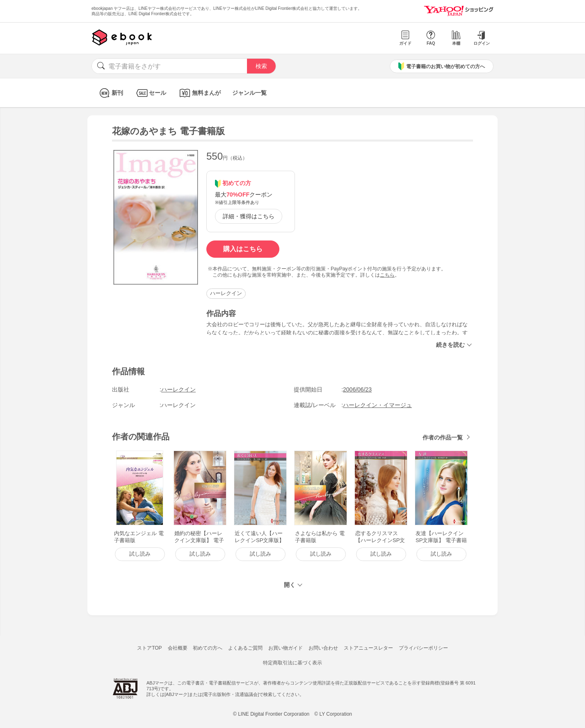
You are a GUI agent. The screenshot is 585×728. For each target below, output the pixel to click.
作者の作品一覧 (443, 437)
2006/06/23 (357, 389)
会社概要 (178, 648)
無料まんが (199, 93)
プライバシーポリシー (423, 648)
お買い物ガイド (286, 648)
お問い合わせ (323, 648)
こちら (387, 275)
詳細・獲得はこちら (249, 216)
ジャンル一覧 (249, 93)
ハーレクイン (226, 293)
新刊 (110, 93)
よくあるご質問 (245, 648)
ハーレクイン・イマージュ (377, 405)
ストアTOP (149, 648)
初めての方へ (208, 648)
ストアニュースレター (368, 648)
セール (150, 93)
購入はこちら (243, 249)
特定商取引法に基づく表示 (292, 663)
